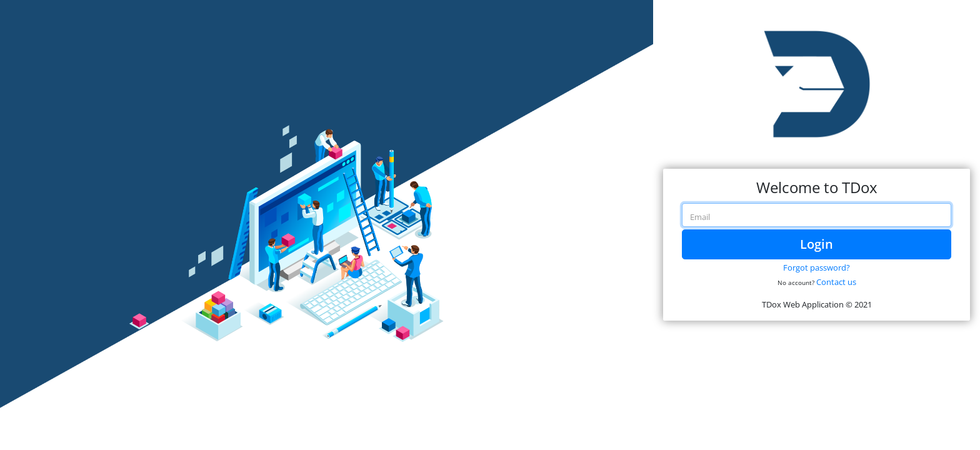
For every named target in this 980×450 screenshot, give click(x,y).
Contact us (836, 282)
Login (817, 244)
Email (700, 217)
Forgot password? (817, 267)
